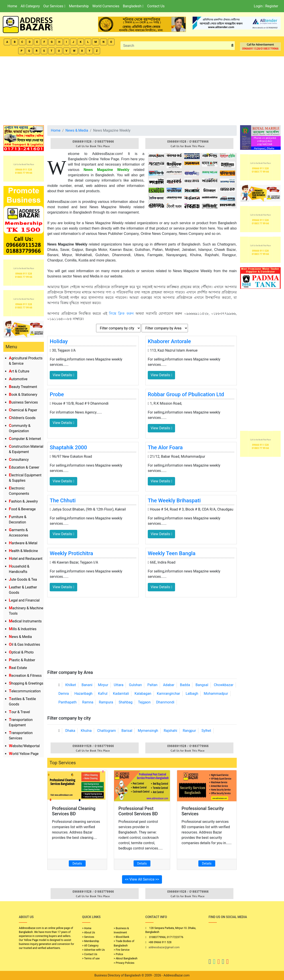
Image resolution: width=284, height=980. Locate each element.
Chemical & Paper (23, 410)
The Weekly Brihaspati (174, 501)
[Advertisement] (142, 90)
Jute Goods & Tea (23, 579)
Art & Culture (19, 371)
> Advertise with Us (93, 950)
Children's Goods (22, 418)
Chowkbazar (224, 685)
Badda (185, 685)
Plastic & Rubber (22, 660)
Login (258, 6)
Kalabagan (143, 694)
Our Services (54, 6)
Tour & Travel (19, 712)
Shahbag (126, 702)
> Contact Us (90, 954)
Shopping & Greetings (26, 683)
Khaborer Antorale (169, 341)
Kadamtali (121, 694)
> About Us (89, 932)
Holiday (59, 341)
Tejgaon (144, 702)
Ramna (88, 702)
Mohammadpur (216, 694)
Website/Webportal (24, 746)
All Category (30, 6)
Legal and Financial (24, 600)
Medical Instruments (25, 621)
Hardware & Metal (23, 543)
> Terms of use (91, 958)
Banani (87, 685)
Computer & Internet (25, 439)
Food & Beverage (22, 509)
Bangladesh (133, 6)
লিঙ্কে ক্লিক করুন (121, 314)
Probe (57, 394)
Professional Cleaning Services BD (74, 811)
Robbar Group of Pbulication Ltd (186, 394)
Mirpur (103, 685)
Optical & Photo (21, 652)
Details (77, 863)
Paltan (152, 685)
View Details (63, 375)
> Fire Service (122, 950)
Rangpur (189, 731)
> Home (87, 928)
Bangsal (202, 685)
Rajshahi (171, 731)
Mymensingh (148, 731)
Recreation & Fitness (25, 676)
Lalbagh (192, 694)
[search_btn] (232, 46)
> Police (118, 954)
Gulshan (135, 685)
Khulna (86, 731)
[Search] (175, 46)
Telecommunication (25, 691)
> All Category (90, 946)
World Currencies (106, 6)
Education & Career (24, 467)
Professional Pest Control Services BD (138, 811)
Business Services (23, 402)
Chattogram (106, 731)
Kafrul (103, 694)
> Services (88, 937)
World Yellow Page (24, 754)
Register (272, 6)
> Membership (91, 941)
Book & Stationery (23, 395)
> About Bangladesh (126, 958)
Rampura (106, 702)
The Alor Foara (165, 447)
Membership (79, 6)
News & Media (20, 637)
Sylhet (206, 731)
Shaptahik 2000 (68, 447)
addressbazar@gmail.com (164, 947)
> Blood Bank (122, 937)
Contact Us (156, 6)
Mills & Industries (23, 629)
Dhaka (70, 731)
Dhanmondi (165, 702)
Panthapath (67, 702)
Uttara (119, 685)
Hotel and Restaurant (26, 559)
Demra (64, 694)
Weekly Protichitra (71, 553)
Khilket (71, 685)
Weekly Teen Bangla (172, 553)
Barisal (127, 731)
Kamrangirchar (169, 694)
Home (12, 6)
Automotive (18, 379)
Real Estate (18, 668)
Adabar (169, 685)
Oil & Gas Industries (25, 644)
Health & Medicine (23, 551)
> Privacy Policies (124, 963)
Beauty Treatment (23, 387)
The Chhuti (63, 501)
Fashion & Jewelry (23, 501)
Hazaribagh (83, 694)
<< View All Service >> (142, 879)
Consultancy (19, 460)
